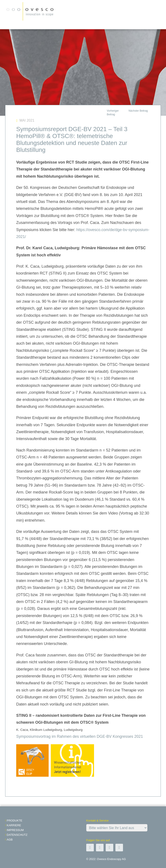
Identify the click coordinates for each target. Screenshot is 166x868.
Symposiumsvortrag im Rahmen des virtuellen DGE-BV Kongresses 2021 (80, 736)
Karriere (14, 825)
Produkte (14, 821)
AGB (10, 840)
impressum (15, 830)
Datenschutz (17, 835)
